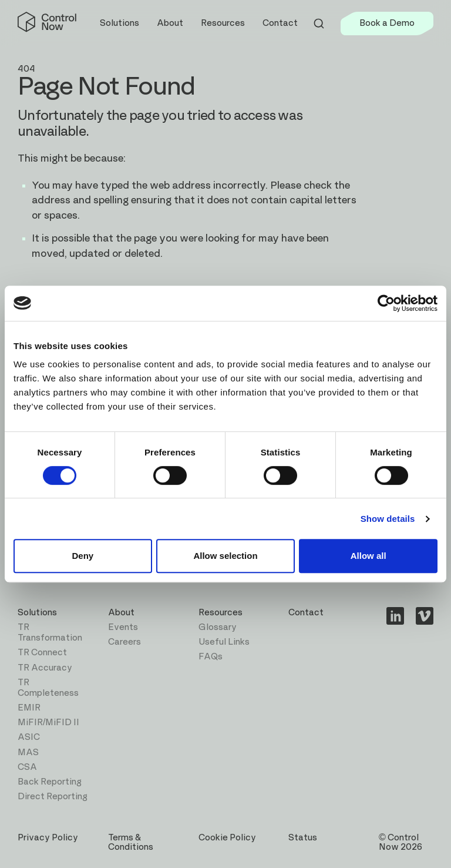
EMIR (29, 708)
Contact (280, 23)
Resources (221, 613)
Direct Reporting (53, 797)
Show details (388, 519)
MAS (28, 753)
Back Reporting (50, 782)
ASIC (29, 737)
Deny (83, 556)
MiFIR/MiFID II (48, 723)
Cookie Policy (227, 838)
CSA (27, 767)
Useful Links (224, 642)
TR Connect (42, 653)
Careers (124, 642)
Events (123, 627)
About (121, 613)
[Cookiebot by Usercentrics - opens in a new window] (386, 303)
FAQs (211, 657)
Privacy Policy (48, 838)
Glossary (218, 627)
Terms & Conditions (131, 842)
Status (303, 838)
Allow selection (225, 556)
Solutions (37, 613)
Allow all (368, 556)
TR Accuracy (45, 668)
